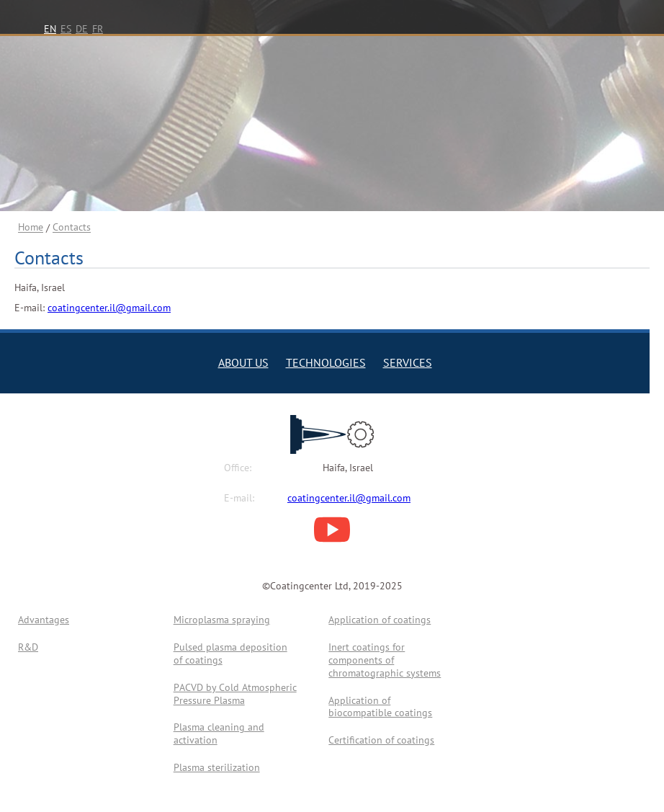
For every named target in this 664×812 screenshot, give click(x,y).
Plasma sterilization (217, 767)
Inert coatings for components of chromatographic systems (385, 660)
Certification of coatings (381, 740)
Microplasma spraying (222, 620)
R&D (28, 647)
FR (98, 29)
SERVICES (408, 362)
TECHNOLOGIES (326, 362)
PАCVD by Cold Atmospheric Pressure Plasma (235, 694)
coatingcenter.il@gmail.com (109, 308)
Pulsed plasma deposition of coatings (230, 653)
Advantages (44, 620)
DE (82, 29)
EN (50, 29)
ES (66, 29)
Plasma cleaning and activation (219, 733)
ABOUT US (243, 362)
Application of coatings (380, 620)
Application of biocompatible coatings (380, 707)
